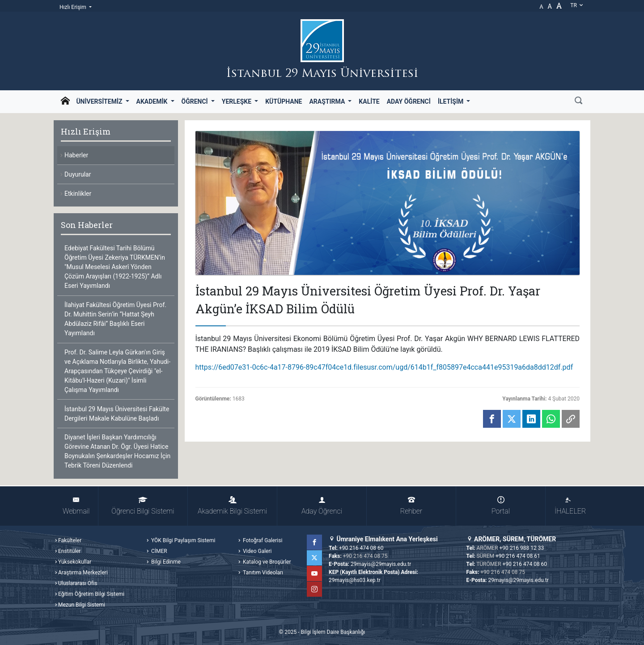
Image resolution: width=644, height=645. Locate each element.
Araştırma (328, 101)
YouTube (314, 573)
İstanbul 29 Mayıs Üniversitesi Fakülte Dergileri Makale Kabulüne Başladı (117, 414)
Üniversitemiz (100, 101)
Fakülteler (70, 540)
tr (577, 5)
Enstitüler (69, 551)
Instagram (314, 589)
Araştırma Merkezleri (83, 573)
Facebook (314, 542)
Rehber (411, 506)
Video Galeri (256, 551)
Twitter (314, 558)
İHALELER (570, 506)
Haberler (76, 155)
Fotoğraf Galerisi (262, 540)
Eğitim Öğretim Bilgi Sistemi (91, 594)
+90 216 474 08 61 (518, 556)
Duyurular (78, 174)
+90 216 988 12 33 (522, 548)
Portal (501, 506)
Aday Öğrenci (409, 101)
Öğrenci (196, 101)
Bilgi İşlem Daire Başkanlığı (333, 632)
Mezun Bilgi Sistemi (82, 605)
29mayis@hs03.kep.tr (355, 580)
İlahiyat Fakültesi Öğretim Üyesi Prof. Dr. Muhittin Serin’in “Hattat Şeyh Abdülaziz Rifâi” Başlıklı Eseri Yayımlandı (115, 319)
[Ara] (578, 101)
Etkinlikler (78, 194)
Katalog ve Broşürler (266, 562)
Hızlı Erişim (74, 7)
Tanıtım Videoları (262, 573)
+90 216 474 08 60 (361, 548)
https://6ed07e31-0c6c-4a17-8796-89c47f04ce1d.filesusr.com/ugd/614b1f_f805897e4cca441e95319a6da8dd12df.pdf (384, 367)
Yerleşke (237, 101)
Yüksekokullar (75, 562)
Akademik (153, 101)
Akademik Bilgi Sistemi (232, 506)
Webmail (76, 506)
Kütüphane (284, 101)
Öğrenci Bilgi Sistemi (143, 506)
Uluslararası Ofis (78, 583)
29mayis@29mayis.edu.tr (381, 564)
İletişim (451, 101)
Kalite (369, 101)
